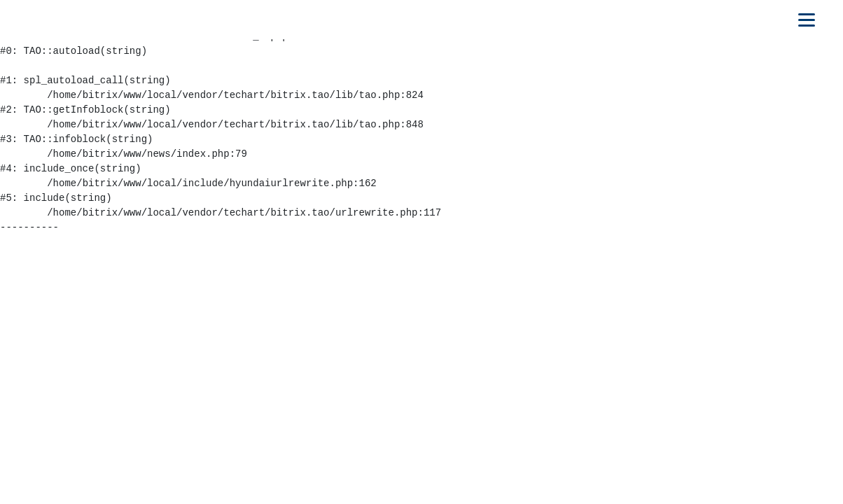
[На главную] (75, 20)
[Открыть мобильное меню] (807, 20)
